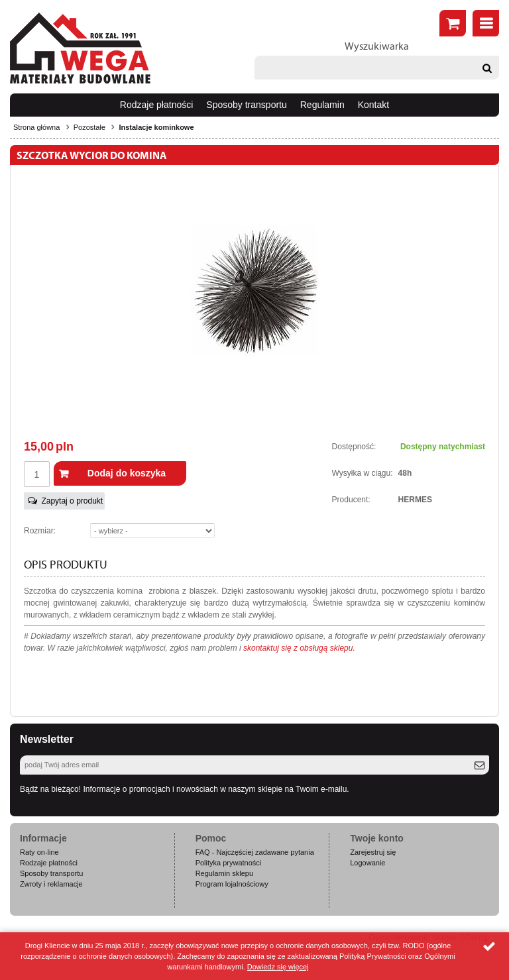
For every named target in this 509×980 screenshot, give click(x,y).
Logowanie (368, 863)
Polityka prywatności (229, 863)
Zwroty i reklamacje (51, 884)
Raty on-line (39, 852)
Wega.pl (80, 48)
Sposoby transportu (246, 105)
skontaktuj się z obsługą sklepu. (299, 648)
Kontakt (373, 105)
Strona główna (36, 127)
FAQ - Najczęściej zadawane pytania (255, 852)
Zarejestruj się (373, 852)
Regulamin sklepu (224, 873)
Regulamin (322, 105)
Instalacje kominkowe (156, 127)
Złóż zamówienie (453, 23)
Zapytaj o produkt (72, 501)
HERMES (415, 500)
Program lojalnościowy (232, 884)
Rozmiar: (40, 531)
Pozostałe (89, 127)
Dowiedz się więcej (278, 967)
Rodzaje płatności (157, 105)
